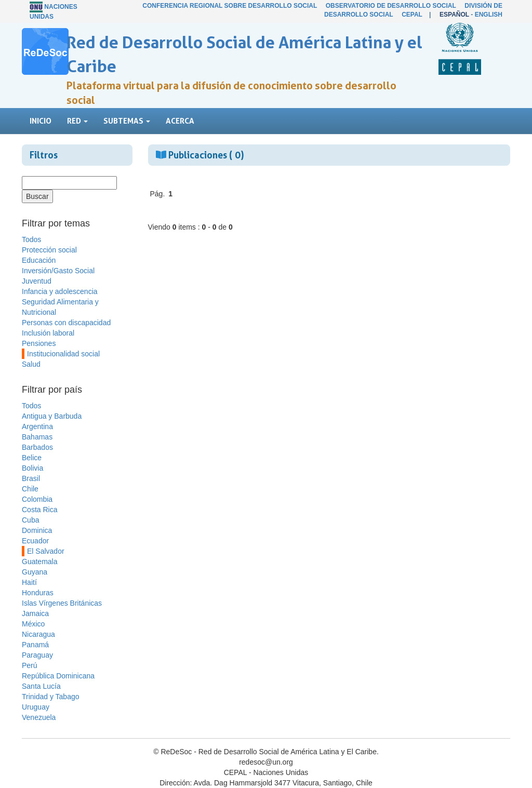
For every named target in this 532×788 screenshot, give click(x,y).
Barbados (37, 447)
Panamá (35, 645)
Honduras (38, 593)
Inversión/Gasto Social (58, 271)
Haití (29, 582)
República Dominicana (58, 676)
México (33, 624)
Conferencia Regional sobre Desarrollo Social (230, 6)
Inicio (41, 121)
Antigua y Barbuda (52, 416)
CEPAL (412, 15)
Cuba (30, 520)
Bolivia (32, 468)
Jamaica (35, 613)
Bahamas (37, 437)
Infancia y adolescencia (60, 291)
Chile (30, 489)
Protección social (49, 250)
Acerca (180, 121)
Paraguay (37, 655)
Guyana (35, 572)
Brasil (31, 478)
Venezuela (39, 717)
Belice (32, 458)
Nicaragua (38, 634)
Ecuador (35, 541)
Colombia (37, 499)
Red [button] (77, 121)
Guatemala (39, 562)
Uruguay (36, 707)
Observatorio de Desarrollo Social (391, 6)
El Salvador (46, 551)
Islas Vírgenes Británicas (62, 603)
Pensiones (39, 343)
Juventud (37, 281)
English (489, 15)
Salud (31, 364)
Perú (30, 665)
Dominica (37, 530)
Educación (39, 260)
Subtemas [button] (127, 121)
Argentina (37, 426)
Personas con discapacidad (66, 323)
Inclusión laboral (48, 333)
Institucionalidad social (63, 354)
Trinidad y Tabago (51, 697)
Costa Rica (39, 510)
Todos (31, 239)
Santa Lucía (41, 686)
